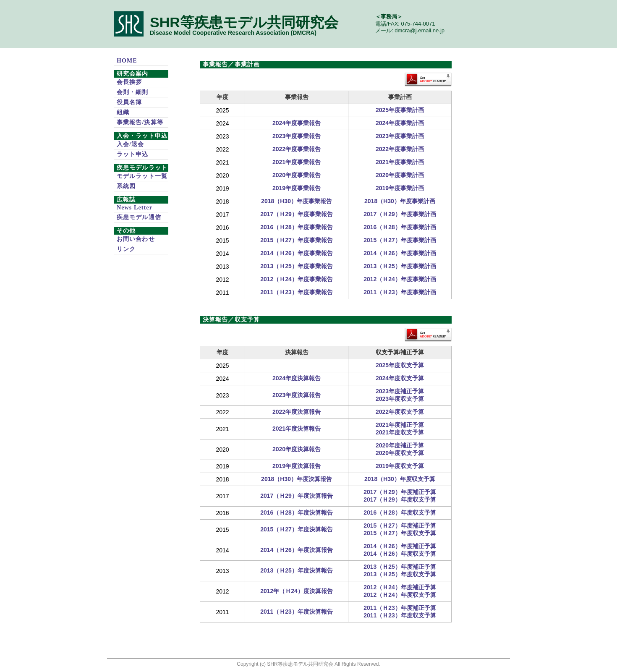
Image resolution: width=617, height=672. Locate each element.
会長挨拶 (129, 82)
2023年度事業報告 (297, 136)
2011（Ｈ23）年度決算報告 (297, 612)
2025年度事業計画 (400, 110)
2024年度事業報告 (297, 123)
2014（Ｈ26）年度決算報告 (297, 550)
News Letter (135, 208)
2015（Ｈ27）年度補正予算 (400, 526)
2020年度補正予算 (400, 445)
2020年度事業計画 (400, 175)
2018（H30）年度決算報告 (297, 479)
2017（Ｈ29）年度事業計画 (400, 214)
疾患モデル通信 (139, 217)
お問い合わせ (136, 239)
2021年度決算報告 (297, 429)
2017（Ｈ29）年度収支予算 (400, 499)
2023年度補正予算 (400, 391)
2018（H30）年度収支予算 (400, 479)
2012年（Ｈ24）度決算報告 (297, 591)
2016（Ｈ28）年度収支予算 (400, 512)
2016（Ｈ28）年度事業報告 (297, 227)
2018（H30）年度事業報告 (297, 201)
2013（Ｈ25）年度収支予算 (400, 574)
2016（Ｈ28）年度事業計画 (400, 227)
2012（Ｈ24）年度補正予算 (400, 587)
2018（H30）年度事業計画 (400, 201)
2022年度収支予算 (400, 412)
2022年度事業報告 (297, 149)
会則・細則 (133, 92)
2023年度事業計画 (400, 136)
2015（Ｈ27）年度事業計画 (400, 240)
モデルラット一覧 (142, 176)
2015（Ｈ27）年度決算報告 (297, 529)
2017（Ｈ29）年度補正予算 (400, 492)
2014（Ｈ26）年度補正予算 (400, 546)
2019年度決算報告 (297, 466)
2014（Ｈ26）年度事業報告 (297, 253)
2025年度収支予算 (400, 365)
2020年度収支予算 (400, 453)
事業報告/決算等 (140, 122)
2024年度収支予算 (400, 378)
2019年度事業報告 (297, 188)
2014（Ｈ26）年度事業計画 (400, 253)
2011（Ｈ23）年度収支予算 (400, 615)
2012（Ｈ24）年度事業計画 (400, 279)
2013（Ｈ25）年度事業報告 (297, 266)
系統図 (126, 186)
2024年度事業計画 (400, 123)
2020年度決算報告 (297, 449)
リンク (126, 249)
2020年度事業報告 (297, 175)
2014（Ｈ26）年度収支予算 (400, 554)
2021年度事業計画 (400, 162)
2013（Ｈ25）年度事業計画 (400, 266)
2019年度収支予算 (400, 466)
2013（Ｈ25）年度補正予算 (400, 567)
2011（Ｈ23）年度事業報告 (297, 292)
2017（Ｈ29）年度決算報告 (297, 496)
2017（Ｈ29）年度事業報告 (297, 214)
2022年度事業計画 (400, 149)
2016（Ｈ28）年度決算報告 (297, 512)
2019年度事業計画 (400, 188)
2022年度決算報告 (297, 412)
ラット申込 (133, 154)
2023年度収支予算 (400, 399)
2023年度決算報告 (297, 395)
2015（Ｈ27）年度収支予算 (400, 533)
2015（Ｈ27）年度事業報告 (297, 240)
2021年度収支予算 (400, 432)
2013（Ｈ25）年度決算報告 (297, 570)
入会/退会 (131, 144)
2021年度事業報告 (297, 162)
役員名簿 (129, 102)
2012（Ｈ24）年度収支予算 (400, 595)
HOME (127, 61)
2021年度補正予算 (400, 425)
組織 (123, 112)
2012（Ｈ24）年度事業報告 (297, 279)
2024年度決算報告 (297, 378)
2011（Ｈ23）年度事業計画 (400, 292)
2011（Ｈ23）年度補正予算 (400, 608)
